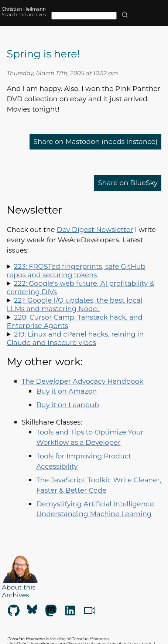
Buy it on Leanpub (68, 405)
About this (19, 587)
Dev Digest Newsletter (95, 230)
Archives (16, 595)
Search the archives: (24, 15)
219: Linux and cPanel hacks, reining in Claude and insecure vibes (75, 338)
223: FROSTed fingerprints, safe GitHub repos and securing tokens (76, 271)
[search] (125, 15)
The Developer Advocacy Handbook (82, 381)
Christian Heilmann (24, 9)
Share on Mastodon (95, 142)
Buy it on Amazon (66, 391)
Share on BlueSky (128, 183)
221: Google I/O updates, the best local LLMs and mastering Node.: (74, 305)
